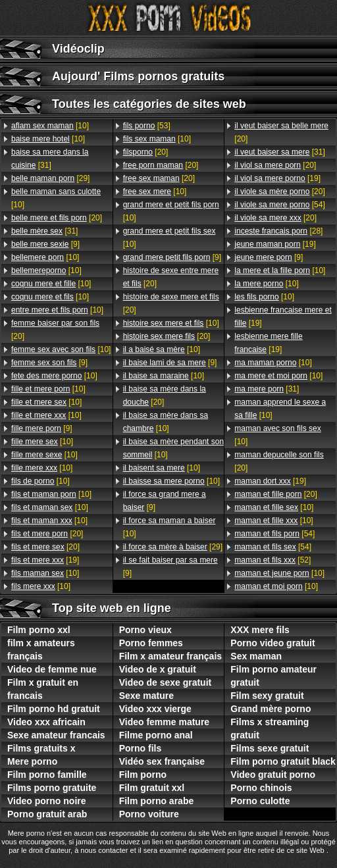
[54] (279, 205)
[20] (57, 218)
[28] (278, 231)
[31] (50, 159)
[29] (50, 178)
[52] (272, 560)
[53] (147, 126)
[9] (45, 244)
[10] (50, 126)
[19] (45, 560)
